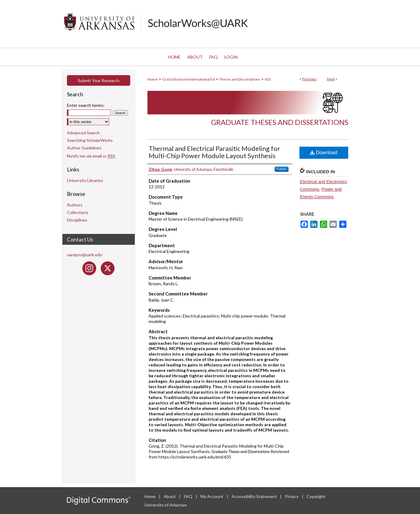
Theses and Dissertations (240, 79)
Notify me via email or (91, 156)
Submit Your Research (99, 80)
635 (268, 79)
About (170, 496)
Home (153, 79)
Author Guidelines (84, 148)
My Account (212, 496)
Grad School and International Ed (188, 79)
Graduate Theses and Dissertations (280, 122)
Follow (282, 169)
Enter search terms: (86, 105)
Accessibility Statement (255, 496)
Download (324, 153)
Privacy (292, 496)
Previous (309, 79)
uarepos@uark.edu (85, 255)
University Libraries (85, 180)
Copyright (316, 496)
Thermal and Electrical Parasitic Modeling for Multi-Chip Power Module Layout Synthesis (214, 152)
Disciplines (77, 220)
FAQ (189, 496)
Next (331, 79)
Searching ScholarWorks (90, 140)
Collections (78, 212)
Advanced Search (83, 133)
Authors (75, 205)
